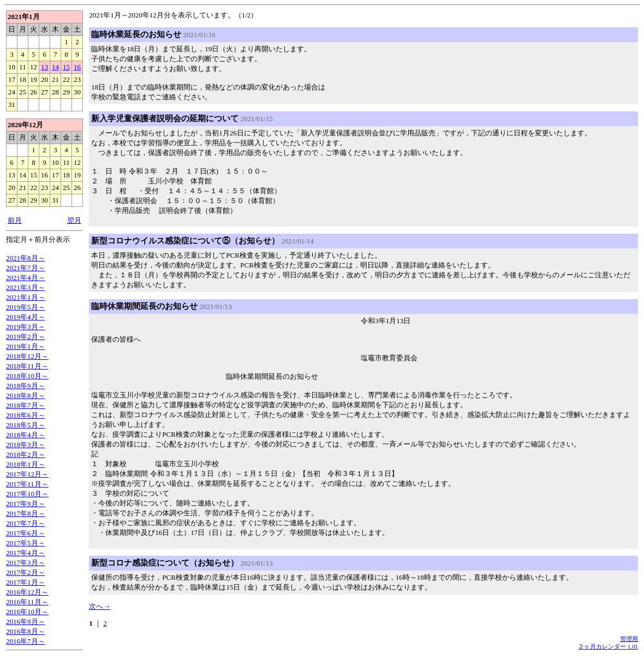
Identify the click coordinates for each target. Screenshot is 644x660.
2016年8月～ (26, 631)
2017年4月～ (26, 553)
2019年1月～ (26, 346)
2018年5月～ (26, 425)
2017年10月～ (27, 494)
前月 (15, 220)
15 (66, 67)
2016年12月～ (27, 592)
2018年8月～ (26, 396)
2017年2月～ (26, 572)
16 (77, 67)
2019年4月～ (26, 317)
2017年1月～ (26, 582)
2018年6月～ (26, 415)
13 (44, 67)
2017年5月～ (26, 543)
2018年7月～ (26, 405)
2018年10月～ (27, 376)
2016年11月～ (27, 602)
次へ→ (100, 606)
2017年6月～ (26, 533)
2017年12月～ (27, 474)
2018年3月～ (26, 445)
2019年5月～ (26, 307)
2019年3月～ (26, 327)
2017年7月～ (26, 523)
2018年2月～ (26, 454)
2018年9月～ (26, 386)
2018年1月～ (26, 464)
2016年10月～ (27, 612)
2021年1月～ (26, 297)
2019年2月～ (26, 337)
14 (55, 67)
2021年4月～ (26, 278)
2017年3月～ (26, 563)
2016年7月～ (26, 641)
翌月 (74, 220)
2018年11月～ (27, 366)
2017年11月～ (27, 484)
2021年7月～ (26, 268)
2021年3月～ (26, 287)
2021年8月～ (26, 258)
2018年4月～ (26, 435)
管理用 (629, 639)
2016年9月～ (26, 622)
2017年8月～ (26, 513)
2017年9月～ (26, 504)
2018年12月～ (27, 356)
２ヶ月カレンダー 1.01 (608, 646)
